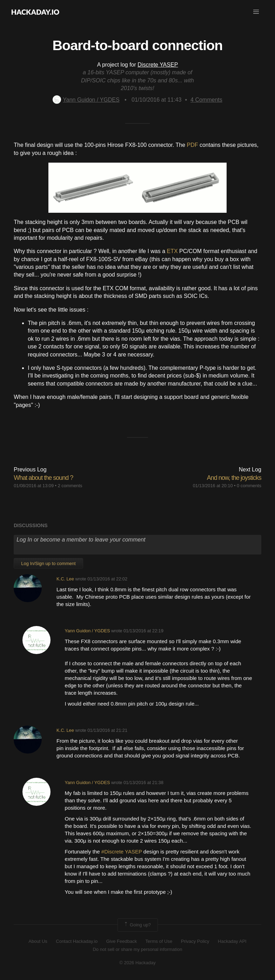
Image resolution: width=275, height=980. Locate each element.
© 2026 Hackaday (137, 963)
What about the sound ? (43, 478)
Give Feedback (122, 941)
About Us (38, 941)
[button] (256, 12)
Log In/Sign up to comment (48, 563)
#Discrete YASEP (122, 852)
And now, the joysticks (234, 478)
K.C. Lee (65, 579)
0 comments (249, 486)
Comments (206, 100)
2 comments (70, 486)
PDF (193, 145)
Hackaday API (232, 941)
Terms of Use (159, 941)
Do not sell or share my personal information (137, 949)
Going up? (137, 925)
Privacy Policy (195, 941)
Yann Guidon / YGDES (86, 100)
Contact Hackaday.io (77, 941)
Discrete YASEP (158, 65)
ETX (172, 251)
